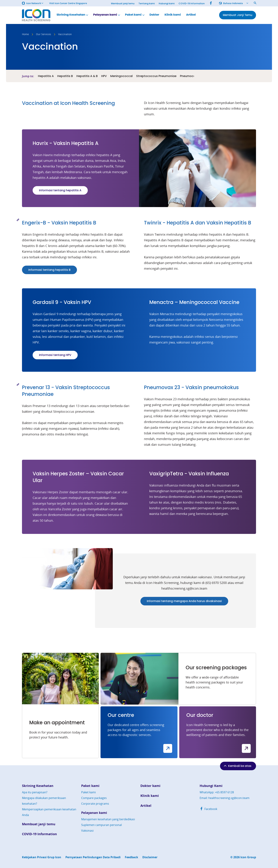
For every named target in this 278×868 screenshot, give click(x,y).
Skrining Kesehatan (73, 15)
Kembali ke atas (237, 766)
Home (25, 34)
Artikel (191, 15)
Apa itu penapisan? (35, 792)
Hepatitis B (65, 76)
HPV (104, 76)
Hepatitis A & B (87, 76)
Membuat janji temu (123, 3)
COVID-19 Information (192, 3)
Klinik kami (173, 15)
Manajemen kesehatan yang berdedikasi (108, 819)
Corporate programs (95, 804)
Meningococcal (121, 76)
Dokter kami (150, 786)
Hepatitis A (46, 76)
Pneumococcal (191, 76)
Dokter (154, 15)
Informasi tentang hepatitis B (49, 270)
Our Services (44, 34)
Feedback (131, 857)
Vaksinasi (87, 831)
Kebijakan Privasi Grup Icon (42, 857)
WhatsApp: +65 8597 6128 (217, 792)
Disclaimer (150, 857)
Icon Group (248, 857)
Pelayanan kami (107, 15)
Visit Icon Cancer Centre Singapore (68, 3)
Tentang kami (147, 3)
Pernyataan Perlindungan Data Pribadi (93, 857)
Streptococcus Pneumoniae (156, 76)
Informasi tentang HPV (55, 355)
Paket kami (135, 15)
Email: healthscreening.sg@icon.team (225, 798)
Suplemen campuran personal (102, 825)
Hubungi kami (167, 3)
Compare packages (94, 798)
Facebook (208, 809)
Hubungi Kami (211, 786)
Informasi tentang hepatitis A (60, 190)
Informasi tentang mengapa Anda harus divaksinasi (184, 601)
